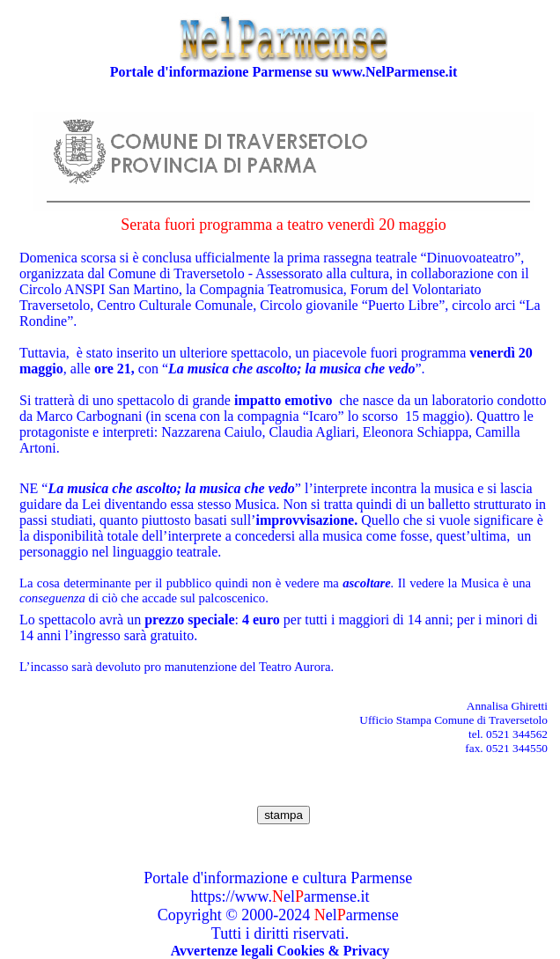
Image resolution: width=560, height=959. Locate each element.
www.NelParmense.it (394, 72)
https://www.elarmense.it (280, 896)
